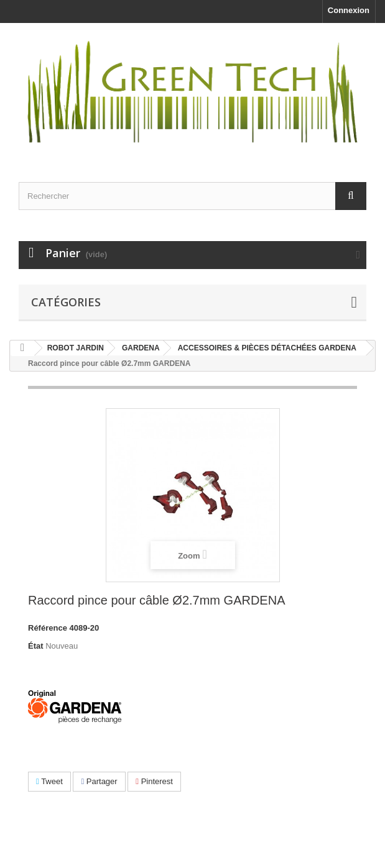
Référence (48, 628)
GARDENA (141, 348)
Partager (99, 781)
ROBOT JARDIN (76, 348)
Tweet (49, 781)
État (36, 646)
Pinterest (154, 781)
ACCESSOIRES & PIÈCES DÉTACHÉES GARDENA (267, 348)
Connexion (349, 10)
